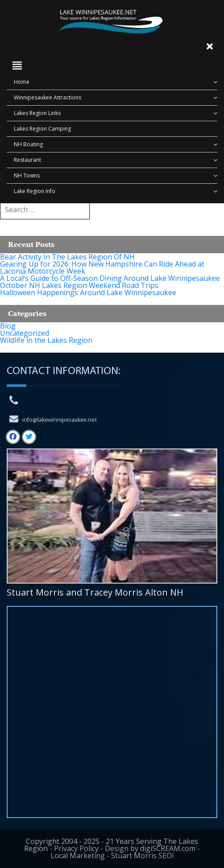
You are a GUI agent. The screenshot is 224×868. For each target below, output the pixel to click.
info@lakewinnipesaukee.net (60, 420)
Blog (8, 326)
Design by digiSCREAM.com (150, 848)
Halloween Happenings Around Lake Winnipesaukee (88, 292)
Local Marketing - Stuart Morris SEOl (112, 856)
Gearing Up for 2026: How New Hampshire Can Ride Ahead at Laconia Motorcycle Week (102, 267)
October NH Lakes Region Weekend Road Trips (79, 285)
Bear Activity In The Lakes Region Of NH (67, 257)
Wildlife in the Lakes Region (46, 340)
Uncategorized (25, 333)
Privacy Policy (76, 848)
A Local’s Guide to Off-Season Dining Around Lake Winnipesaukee (110, 278)
